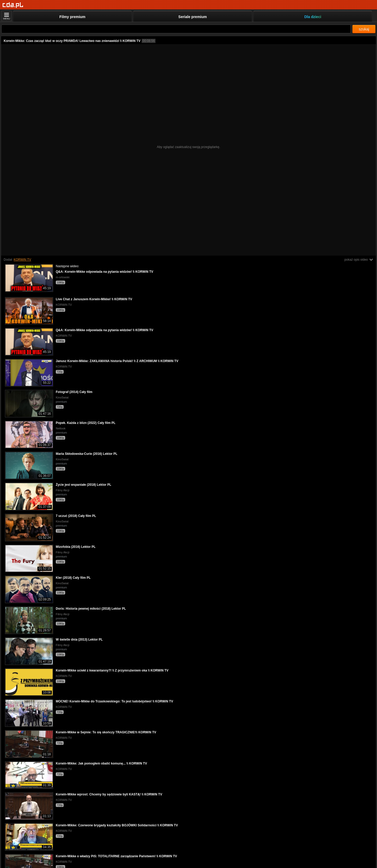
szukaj (364, 29)
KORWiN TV (22, 260)
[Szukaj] (176, 29)
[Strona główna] (13, 5)
